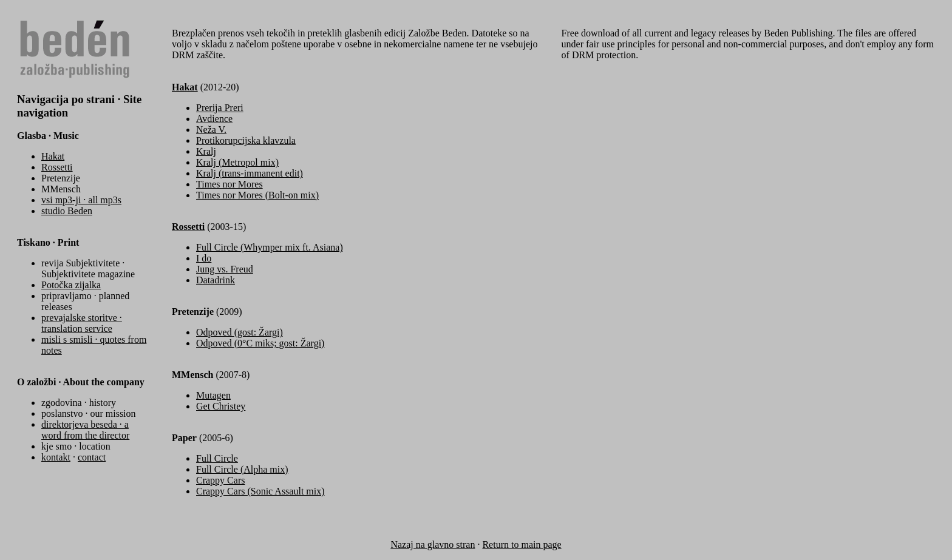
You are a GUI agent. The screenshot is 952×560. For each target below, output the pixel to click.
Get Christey (221, 406)
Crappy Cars (220, 480)
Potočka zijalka (71, 285)
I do (204, 258)
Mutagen (213, 395)
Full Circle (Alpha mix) (242, 469)
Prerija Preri (220, 108)
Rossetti (57, 167)
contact (92, 457)
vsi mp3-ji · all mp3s (81, 200)
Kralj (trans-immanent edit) (250, 173)
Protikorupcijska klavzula (246, 140)
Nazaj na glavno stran (433, 545)
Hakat (53, 156)
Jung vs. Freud (225, 269)
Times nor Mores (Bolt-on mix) (257, 195)
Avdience (214, 119)
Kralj (206, 151)
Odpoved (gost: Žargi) (240, 332)
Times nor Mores (229, 184)
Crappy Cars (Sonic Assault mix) (260, 491)
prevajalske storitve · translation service (82, 323)
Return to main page (522, 545)
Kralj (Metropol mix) (237, 162)
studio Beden (67, 211)
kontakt (56, 457)
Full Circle (217, 458)
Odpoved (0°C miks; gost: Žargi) (260, 343)
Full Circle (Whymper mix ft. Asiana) (270, 247)
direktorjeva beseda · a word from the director (85, 430)
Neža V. (211, 130)
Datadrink (216, 280)
